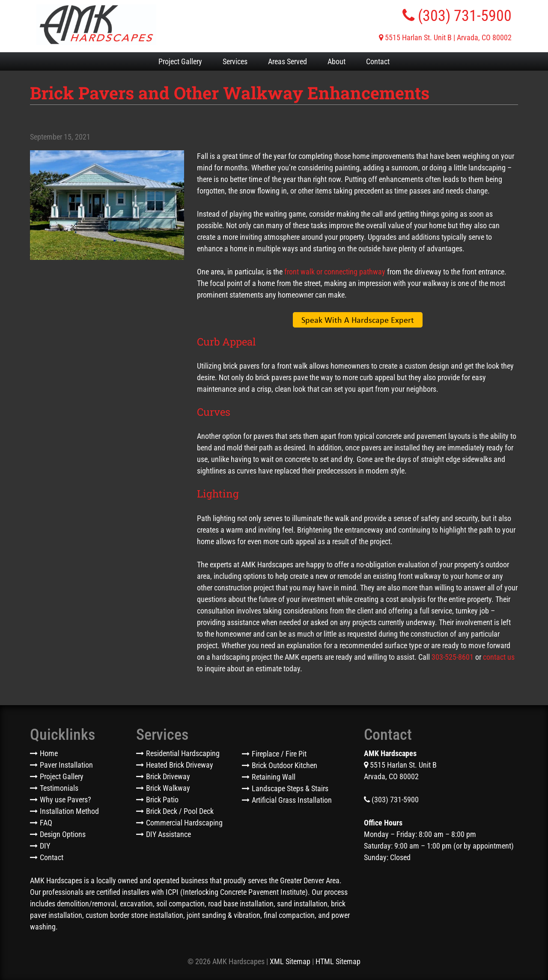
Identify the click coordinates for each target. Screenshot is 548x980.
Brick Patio (162, 800)
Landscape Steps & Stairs (290, 788)
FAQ (46, 823)
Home (49, 753)
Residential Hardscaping (183, 753)
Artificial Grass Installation (292, 800)
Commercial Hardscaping (184, 823)
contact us (499, 657)
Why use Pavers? (66, 800)
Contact (378, 61)
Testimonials (59, 788)
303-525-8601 (453, 657)
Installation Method (69, 811)
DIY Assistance (168, 834)
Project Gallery (180, 61)
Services (235, 61)
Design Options (63, 834)
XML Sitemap (290, 961)
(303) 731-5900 (457, 16)
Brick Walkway (168, 788)
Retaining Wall (274, 777)
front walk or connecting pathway (335, 272)
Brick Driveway (168, 776)
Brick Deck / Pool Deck (180, 811)
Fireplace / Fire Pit (279, 754)
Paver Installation (66, 765)
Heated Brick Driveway (180, 765)
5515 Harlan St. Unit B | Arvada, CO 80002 (445, 37)
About (337, 61)
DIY (45, 846)
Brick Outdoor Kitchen (284, 765)
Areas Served (287, 61)
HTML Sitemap (338, 961)
